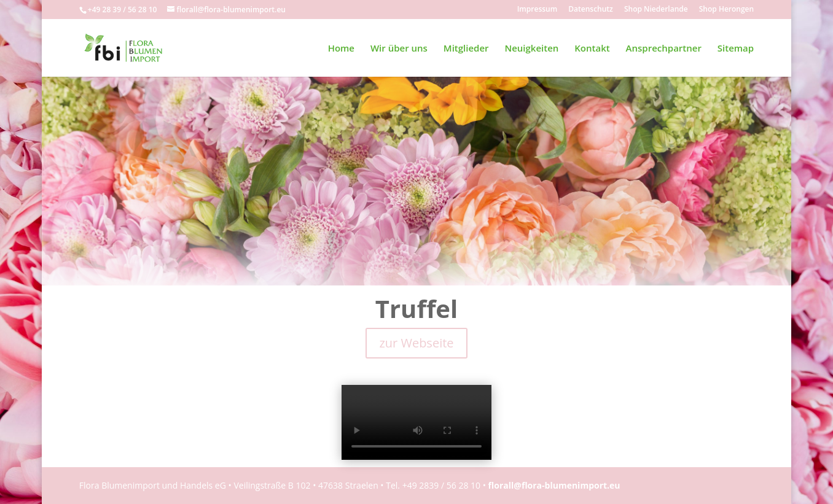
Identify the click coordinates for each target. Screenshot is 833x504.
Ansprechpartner (664, 49)
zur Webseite (416, 343)
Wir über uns (399, 49)
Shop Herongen (726, 10)
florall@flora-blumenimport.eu (554, 485)
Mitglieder (466, 49)
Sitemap (736, 49)
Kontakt (592, 49)
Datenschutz (591, 10)
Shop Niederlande (656, 10)
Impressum (537, 10)
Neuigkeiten (531, 49)
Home (341, 49)
